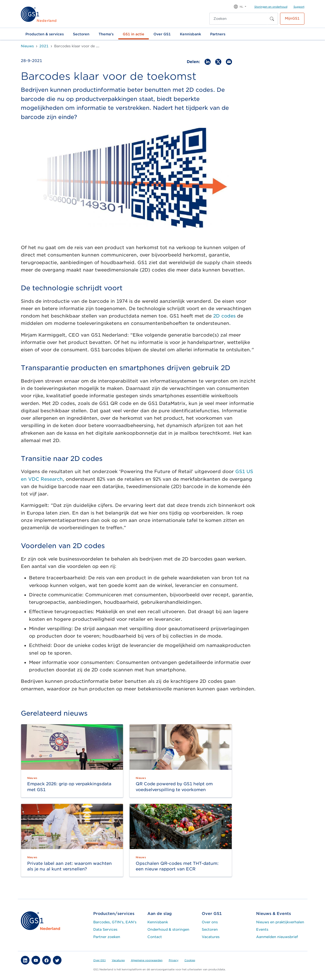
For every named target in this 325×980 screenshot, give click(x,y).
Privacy (174, 960)
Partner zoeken (107, 937)
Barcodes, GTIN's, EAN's (115, 922)
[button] (240, 6)
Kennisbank (190, 34)
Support (299, 7)
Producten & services (45, 34)
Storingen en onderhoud (271, 7)
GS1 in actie (134, 34)
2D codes (224, 316)
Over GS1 (162, 34)
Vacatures (211, 937)
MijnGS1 (292, 18)
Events (262, 929)
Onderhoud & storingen (168, 929)
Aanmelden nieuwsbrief (277, 937)
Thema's (106, 34)
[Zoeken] (238, 19)
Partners (218, 34)
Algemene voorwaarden (147, 960)
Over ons (210, 922)
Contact (155, 937)
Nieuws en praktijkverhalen (280, 922)
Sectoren (81, 34)
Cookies (190, 960)
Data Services (105, 929)
